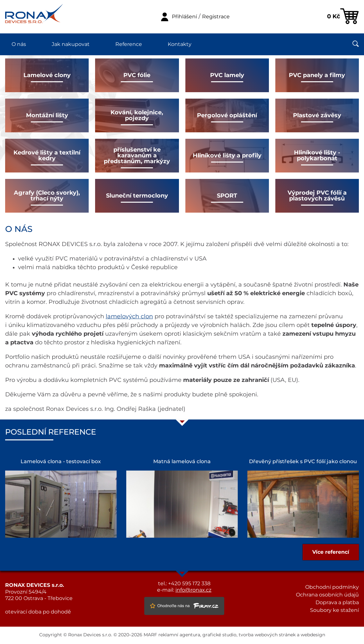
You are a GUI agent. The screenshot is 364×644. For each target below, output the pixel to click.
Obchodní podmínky (332, 587)
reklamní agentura (179, 635)
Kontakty (180, 44)
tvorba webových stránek (267, 635)
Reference (129, 44)
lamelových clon (129, 317)
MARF (150, 635)
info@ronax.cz (193, 590)
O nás (19, 44)
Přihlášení (184, 17)
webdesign (313, 635)
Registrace (216, 17)
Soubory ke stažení (334, 610)
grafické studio (219, 635)
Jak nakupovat (71, 44)
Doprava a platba (337, 603)
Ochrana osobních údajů (327, 595)
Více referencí (331, 552)
